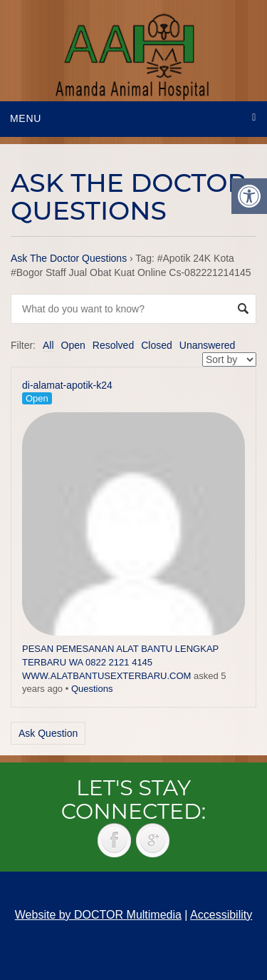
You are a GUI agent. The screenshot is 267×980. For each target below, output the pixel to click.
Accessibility (221, 915)
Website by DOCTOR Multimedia (98, 915)
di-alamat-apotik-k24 (67, 385)
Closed (157, 345)
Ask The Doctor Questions (69, 258)
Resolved (113, 345)
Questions (92, 689)
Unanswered (208, 345)
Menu (26, 118)
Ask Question (48, 733)
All (48, 345)
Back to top (242, 937)
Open (73, 345)
